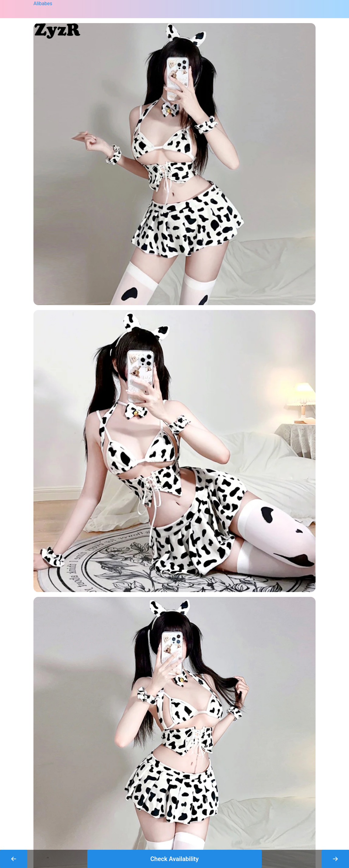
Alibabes (43, 3)
